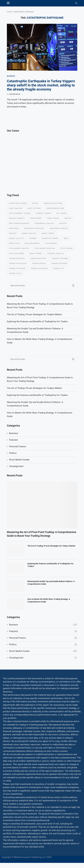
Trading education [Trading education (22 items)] (17, 259)
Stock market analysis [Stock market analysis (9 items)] (19, 248)
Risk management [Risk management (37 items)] (32, 243)
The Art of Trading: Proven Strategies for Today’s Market (34, 388)
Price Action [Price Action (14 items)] (14, 243)
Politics (13, 453)
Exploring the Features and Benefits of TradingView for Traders (37, 395)
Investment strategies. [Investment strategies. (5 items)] (34, 228)
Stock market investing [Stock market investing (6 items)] (44, 248)
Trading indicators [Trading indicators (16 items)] (38, 259)
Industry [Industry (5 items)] (63, 223)
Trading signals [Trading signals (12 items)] (39, 263)
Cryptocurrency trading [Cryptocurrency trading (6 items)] (20, 213)
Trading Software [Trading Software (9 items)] (59, 263)
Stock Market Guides (19, 460)
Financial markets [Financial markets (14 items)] (17, 218)
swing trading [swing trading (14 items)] (36, 254)
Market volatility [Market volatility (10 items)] (17, 238)
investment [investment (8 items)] (14, 228)
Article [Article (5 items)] (35, 203)
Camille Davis (15, 94)
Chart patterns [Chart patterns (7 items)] (34, 208)
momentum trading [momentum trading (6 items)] (50, 238)
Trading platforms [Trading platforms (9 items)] (60, 259)
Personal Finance (18, 446)
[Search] (76, 3)
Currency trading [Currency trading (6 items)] (44, 213)
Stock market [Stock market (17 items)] (51, 243)
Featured (13, 440)
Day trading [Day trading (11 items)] (62, 213)
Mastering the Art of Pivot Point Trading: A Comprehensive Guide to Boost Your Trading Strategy (42, 534)
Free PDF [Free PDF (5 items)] (68, 218)
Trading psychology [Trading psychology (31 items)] (18, 263)
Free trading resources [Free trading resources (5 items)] (19, 223)
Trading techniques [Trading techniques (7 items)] (39, 268)
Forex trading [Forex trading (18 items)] (53, 218)
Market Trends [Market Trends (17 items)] (48, 233)
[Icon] (42, 47)
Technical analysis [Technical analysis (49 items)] (55, 254)
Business (14, 433)
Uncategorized (16, 466)
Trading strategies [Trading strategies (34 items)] (17, 268)
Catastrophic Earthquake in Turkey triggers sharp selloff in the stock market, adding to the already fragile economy (41, 85)
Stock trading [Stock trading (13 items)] (66, 248)
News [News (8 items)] (66, 238)
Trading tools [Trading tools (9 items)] (15, 273)
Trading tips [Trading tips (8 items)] (58, 268)
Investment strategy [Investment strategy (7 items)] (59, 228)
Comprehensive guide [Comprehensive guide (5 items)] (55, 208)
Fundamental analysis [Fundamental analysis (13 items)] (44, 223)
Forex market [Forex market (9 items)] (36, 218)
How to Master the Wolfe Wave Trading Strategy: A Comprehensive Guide (49, 600)
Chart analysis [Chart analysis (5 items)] (15, 208)
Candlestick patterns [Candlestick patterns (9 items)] (53, 203)
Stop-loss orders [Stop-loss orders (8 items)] (16, 254)
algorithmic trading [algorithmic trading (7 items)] (18, 203)
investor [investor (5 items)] (13, 233)
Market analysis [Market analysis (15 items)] (29, 233)
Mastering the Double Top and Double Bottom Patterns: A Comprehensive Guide (51, 583)
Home (9, 12)
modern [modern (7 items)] (33, 238)
